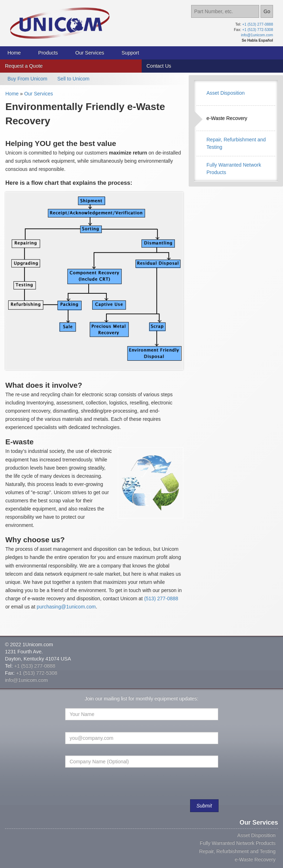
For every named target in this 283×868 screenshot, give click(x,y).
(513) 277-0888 (161, 598)
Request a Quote (24, 66)
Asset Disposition (226, 93)
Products (48, 53)
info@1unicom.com (257, 35)
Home (14, 53)
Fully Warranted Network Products (238, 843)
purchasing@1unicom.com (66, 607)
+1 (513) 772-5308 (258, 30)
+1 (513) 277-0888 (258, 24)
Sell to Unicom (73, 79)
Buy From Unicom (27, 79)
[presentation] (120, 787)
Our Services (90, 53)
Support (130, 53)
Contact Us (159, 66)
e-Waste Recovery (227, 118)
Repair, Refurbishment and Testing (237, 851)
